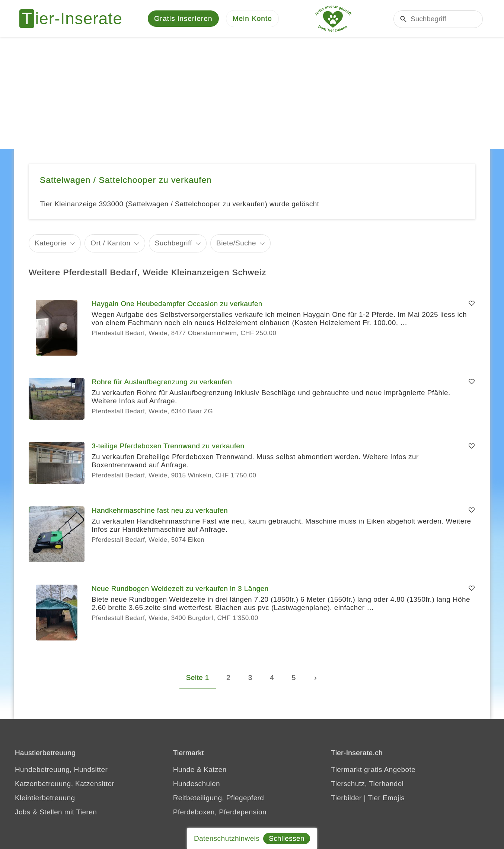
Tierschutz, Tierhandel (367, 784)
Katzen (215, 769)
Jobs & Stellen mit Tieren (56, 812)
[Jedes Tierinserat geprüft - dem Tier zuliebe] (333, 19)
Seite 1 (198, 678)
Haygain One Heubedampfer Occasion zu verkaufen (177, 304)
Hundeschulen (197, 784)
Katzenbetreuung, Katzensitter (65, 784)
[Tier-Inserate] (75, 19)
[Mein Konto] (252, 19)
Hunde (184, 769)
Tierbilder (346, 798)
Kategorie (50, 243)
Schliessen (287, 838)
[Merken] (472, 304)
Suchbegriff (173, 243)
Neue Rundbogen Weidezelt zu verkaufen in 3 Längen (180, 589)
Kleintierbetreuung (45, 798)
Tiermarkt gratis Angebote (373, 769)
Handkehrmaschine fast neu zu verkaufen (160, 510)
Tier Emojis (387, 798)
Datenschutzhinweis (227, 838)
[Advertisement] (252, 93)
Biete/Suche (236, 243)
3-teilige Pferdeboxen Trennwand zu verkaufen (168, 446)
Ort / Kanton (110, 243)
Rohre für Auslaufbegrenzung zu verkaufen (162, 382)
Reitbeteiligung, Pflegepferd (219, 798)
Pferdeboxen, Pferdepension (220, 812)
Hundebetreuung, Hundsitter (61, 769)
